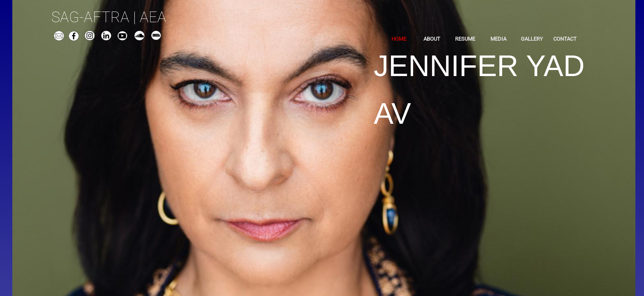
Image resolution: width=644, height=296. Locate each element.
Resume (465, 39)
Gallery (532, 39)
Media (498, 39)
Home (399, 39)
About (432, 39)
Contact (565, 39)
